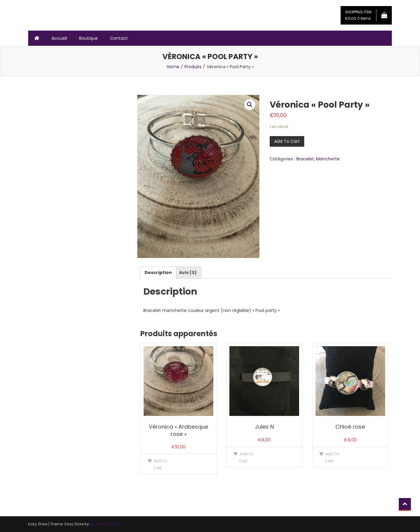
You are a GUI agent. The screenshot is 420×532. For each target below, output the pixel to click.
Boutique (88, 38)
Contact (119, 38)
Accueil (59, 38)
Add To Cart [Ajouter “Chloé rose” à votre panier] (332, 457)
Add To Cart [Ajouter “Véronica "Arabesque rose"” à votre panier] (160, 464)
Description (158, 273)
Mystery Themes (105, 524)
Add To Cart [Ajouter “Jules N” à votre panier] (246, 457)
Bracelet (305, 159)
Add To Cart (287, 141)
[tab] (158, 273)
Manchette (328, 159)
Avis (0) (188, 273)
